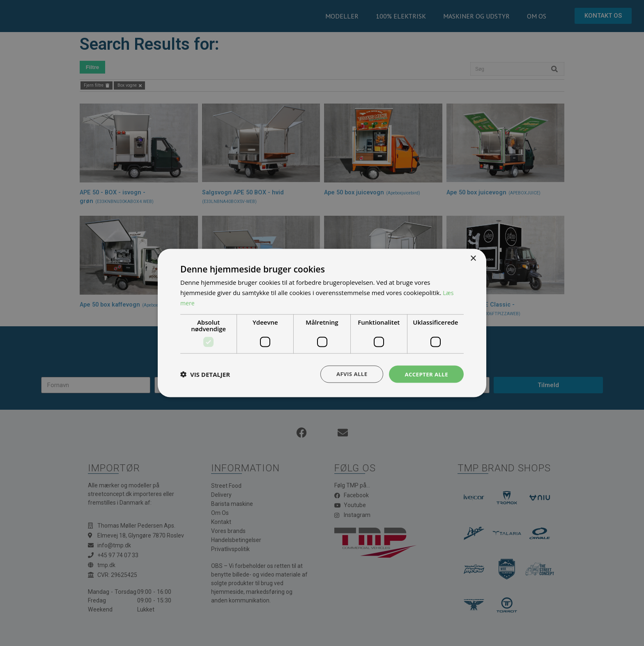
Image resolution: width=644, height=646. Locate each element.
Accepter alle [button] (425, 374)
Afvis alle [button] (349, 374)
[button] (205, 374)
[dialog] (322, 323)
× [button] (473, 258)
